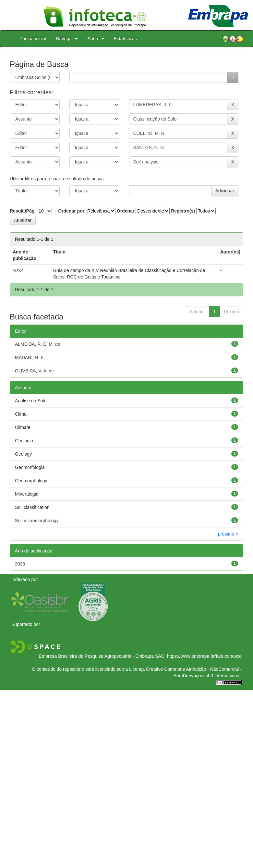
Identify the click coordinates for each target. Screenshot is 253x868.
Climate (23, 427)
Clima (21, 414)
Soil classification (32, 507)
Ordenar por (71, 211)
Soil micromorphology (37, 521)
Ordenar (126, 211)
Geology (23, 454)
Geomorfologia (30, 467)
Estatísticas (126, 39)
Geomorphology (31, 481)
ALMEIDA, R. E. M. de (37, 344)
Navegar (67, 39)
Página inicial (33, 39)
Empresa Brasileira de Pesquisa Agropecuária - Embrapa (96, 656)
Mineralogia (27, 494)
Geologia (24, 441)
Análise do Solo (31, 401)
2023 (20, 564)
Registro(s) (183, 211)
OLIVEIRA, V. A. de (34, 371)
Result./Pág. (23, 211)
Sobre (96, 39)
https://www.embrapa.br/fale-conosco (204, 656)
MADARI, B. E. (30, 357)
